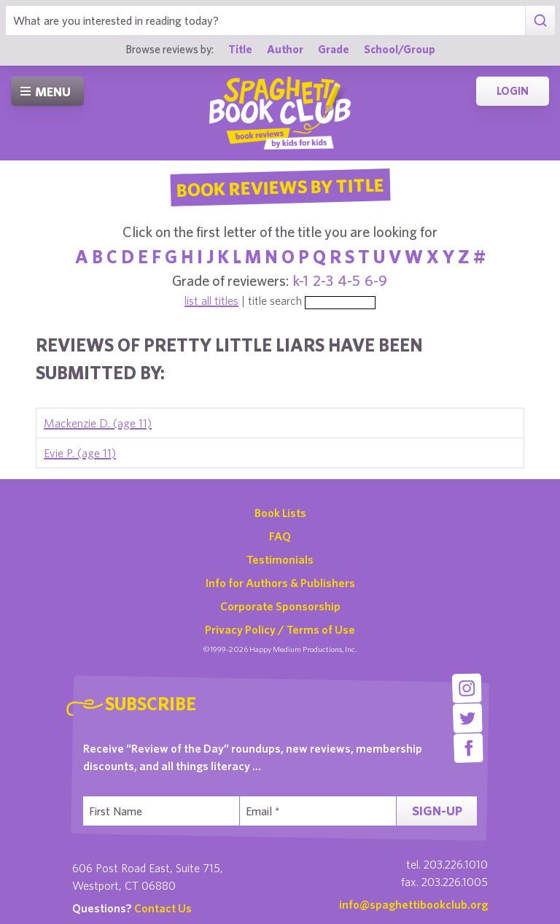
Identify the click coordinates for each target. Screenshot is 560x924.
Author (285, 49)
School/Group (400, 49)
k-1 (301, 280)
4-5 (349, 280)
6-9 (376, 280)
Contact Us (163, 908)
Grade (334, 49)
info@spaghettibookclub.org (413, 904)
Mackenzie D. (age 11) (98, 423)
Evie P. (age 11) (80, 453)
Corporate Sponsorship (280, 606)
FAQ (280, 536)
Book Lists (280, 513)
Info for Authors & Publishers (280, 583)
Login (513, 91)
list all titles (211, 300)
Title (240, 49)
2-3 (323, 280)
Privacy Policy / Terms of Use (280, 629)
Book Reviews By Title (280, 187)
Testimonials (280, 559)
